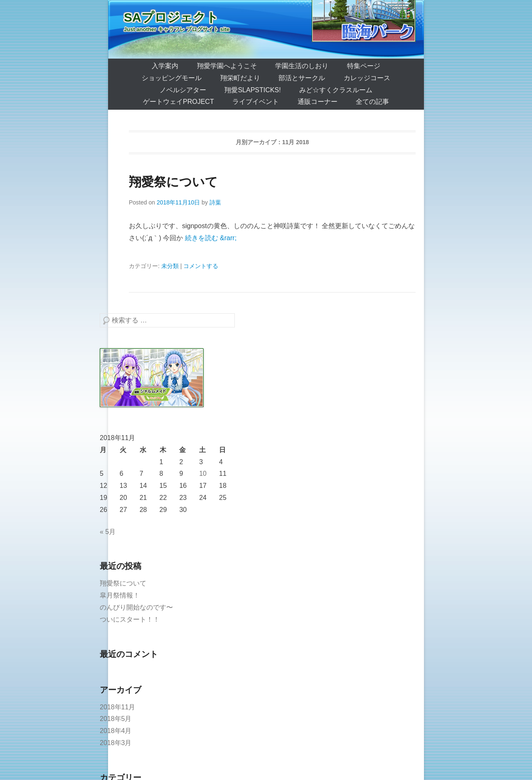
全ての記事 (372, 102)
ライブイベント (256, 102)
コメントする (201, 266)
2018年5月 (116, 719)
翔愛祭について (173, 182)
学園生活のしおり (302, 66)
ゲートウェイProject (179, 102)
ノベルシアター (183, 90)
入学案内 (165, 66)
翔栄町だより (240, 78)
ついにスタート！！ (130, 619)
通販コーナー (318, 102)
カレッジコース (367, 78)
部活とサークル (302, 78)
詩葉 (215, 202)
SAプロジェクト (171, 17)
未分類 (170, 266)
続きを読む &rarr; (211, 238)
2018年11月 (117, 707)
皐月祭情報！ (120, 595)
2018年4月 (116, 731)
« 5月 (108, 532)
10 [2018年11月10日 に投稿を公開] (203, 474)
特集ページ (364, 66)
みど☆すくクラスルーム (336, 90)
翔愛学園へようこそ (227, 66)
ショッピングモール (172, 78)
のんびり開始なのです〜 (136, 607)
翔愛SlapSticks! (252, 90)
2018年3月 (116, 743)
